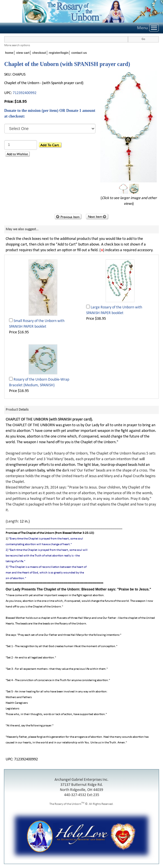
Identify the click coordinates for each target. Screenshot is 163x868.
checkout (39, 53)
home (9, 53)
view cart (23, 53)
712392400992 (25, 93)
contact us (79, 53)
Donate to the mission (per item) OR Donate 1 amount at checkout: (50, 113)
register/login (59, 53)
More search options (17, 45)
